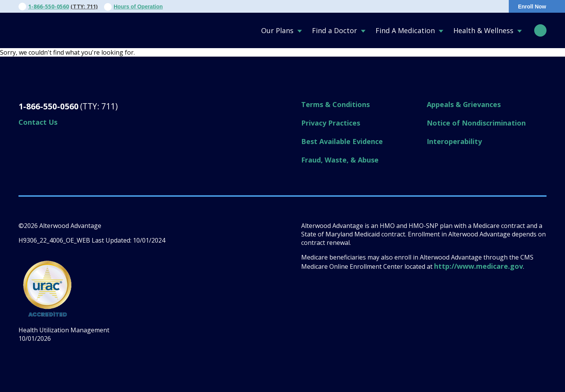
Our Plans (277, 30)
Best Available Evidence (342, 141)
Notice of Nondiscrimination (476, 123)
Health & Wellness (483, 30)
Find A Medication (405, 30)
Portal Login (474, 7)
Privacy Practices (331, 123)
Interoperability (454, 141)
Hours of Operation (138, 7)
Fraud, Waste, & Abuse (340, 160)
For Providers (369, 7)
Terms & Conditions (335, 104)
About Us (280, 7)
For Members (419, 7)
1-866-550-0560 (49, 6)
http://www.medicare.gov (479, 266)
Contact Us (322, 7)
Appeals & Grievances (464, 104)
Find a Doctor (334, 30)
